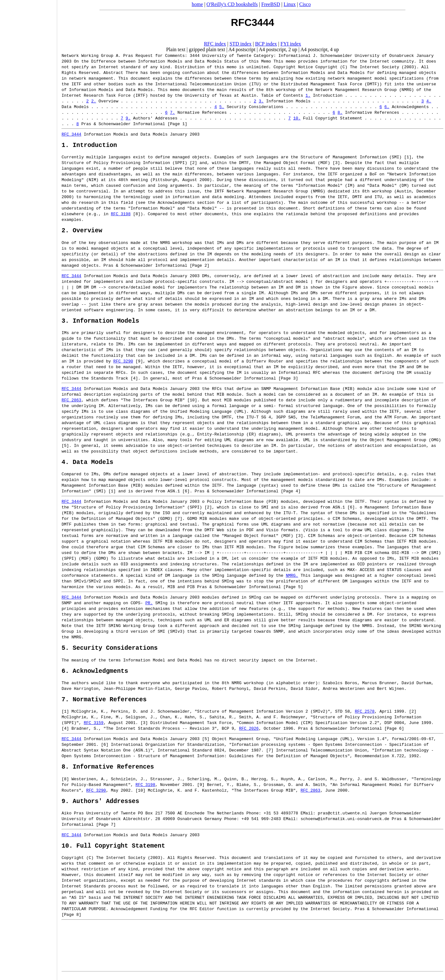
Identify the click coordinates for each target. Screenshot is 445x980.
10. (297, 118)
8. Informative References (108, 773)
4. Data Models (87, 462)
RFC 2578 (364, 716)
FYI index (291, 44)
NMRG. (228, 576)
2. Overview (82, 227)
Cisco (305, 4)
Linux (290, 4)
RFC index (215, 44)
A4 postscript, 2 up (278, 49)
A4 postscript (242, 49)
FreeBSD (271, 4)
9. (128, 118)
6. (387, 107)
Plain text (176, 49)
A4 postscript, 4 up (320, 49)
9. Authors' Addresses (100, 809)
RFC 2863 (310, 797)
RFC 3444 (71, 134)
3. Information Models (100, 319)
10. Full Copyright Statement (113, 855)
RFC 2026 (217, 733)
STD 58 (343, 716)
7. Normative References (104, 704)
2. (94, 101)
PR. (149, 603)
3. (261, 101)
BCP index (266, 44)
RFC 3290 (101, 360)
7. (172, 112)
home (197, 4)
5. (222, 107)
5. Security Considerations (110, 650)
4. (429, 101)
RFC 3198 (71, 215)
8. (340, 112)
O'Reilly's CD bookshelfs (232, 4)
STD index (241, 44)
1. (308, 95)
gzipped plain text (207, 49)
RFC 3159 (71, 728)
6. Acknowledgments (95, 674)
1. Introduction (89, 146)
